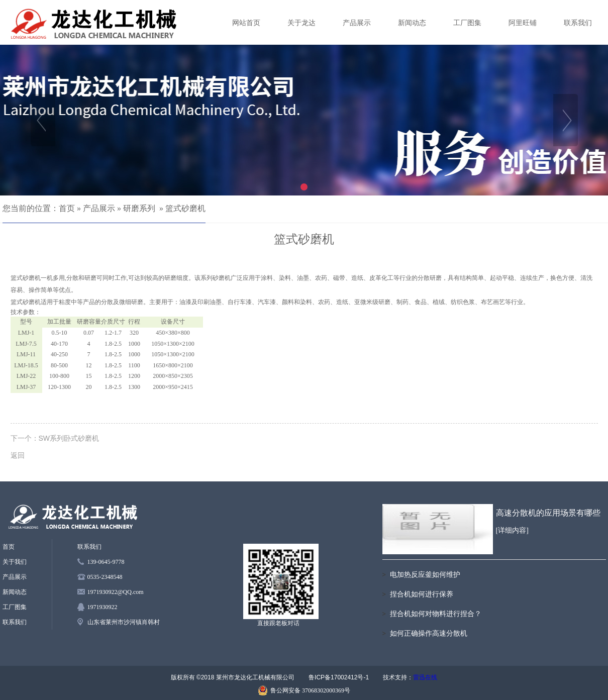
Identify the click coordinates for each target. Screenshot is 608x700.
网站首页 (246, 23)
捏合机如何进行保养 (422, 594)
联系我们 (578, 23)
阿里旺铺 (523, 23)
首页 (67, 208)
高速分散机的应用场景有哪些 (548, 513)
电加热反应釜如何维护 (425, 575)
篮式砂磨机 (185, 208)
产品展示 (357, 23)
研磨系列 (139, 208)
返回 (18, 455)
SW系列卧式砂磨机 (69, 438)
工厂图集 (467, 23)
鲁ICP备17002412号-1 (339, 677)
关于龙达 (301, 23)
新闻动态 (412, 23)
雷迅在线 (425, 677)
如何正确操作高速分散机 (429, 633)
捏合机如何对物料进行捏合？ (436, 614)
